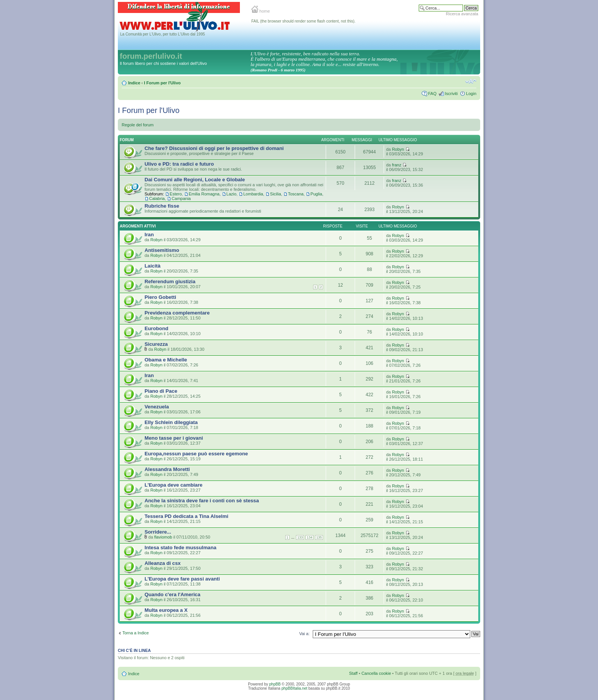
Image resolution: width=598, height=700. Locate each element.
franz (397, 165)
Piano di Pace (161, 391)
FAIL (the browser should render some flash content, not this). (303, 21)
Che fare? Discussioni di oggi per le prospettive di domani (214, 148)
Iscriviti (451, 94)
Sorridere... (158, 532)
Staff (353, 673)
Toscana (296, 194)
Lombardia (253, 194)
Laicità (153, 266)
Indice (134, 83)
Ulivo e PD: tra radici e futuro (179, 164)
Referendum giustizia (170, 281)
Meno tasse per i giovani (174, 438)
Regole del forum (138, 125)
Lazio (231, 194)
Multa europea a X (166, 610)
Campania (181, 198)
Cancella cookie (376, 673)
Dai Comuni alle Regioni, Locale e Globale (195, 180)
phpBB (275, 684)
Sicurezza (156, 344)
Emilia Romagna (204, 194)
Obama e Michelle (166, 360)
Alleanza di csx (163, 563)
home (261, 11)
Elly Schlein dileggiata (171, 422)
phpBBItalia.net (294, 688)
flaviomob (163, 537)
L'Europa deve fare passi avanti (182, 579)
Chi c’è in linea (134, 650)
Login (471, 94)
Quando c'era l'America (172, 594)
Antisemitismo (162, 250)
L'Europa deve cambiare (174, 485)
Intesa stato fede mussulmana (180, 548)
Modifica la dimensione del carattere (471, 81)
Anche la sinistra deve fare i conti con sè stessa (202, 501)
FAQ (432, 94)
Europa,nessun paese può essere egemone (196, 454)
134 (309, 537)
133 (300, 537)
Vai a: (304, 634)
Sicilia (276, 194)
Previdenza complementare (177, 313)
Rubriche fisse (162, 206)
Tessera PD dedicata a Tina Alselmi (186, 516)
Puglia (316, 194)
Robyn (398, 149)
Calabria (157, 198)
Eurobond (156, 328)
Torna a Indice (136, 633)
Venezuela (157, 407)
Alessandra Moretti (167, 469)
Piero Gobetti (160, 297)
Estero (176, 194)
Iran (149, 235)
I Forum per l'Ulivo (162, 83)
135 (319, 537)
